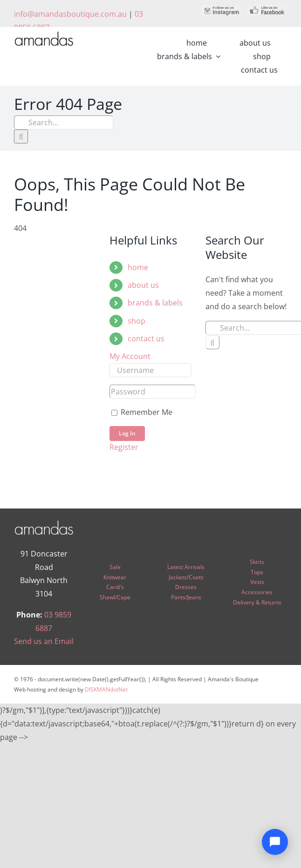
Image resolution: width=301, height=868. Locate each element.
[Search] (21, 136)
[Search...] (64, 122)
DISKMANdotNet (106, 689)
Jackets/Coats (186, 577)
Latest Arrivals (186, 567)
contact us (146, 339)
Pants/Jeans (186, 597)
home (138, 267)
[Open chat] (275, 842)
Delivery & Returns (257, 602)
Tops (257, 572)
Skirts (257, 562)
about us (143, 285)
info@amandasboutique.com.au (70, 14)
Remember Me (142, 412)
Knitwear (115, 577)
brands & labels (155, 303)
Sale (115, 567)
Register (124, 447)
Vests (257, 582)
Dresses (186, 587)
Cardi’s (115, 587)
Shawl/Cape (115, 597)
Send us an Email (44, 641)
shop (137, 321)
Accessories (257, 592)
